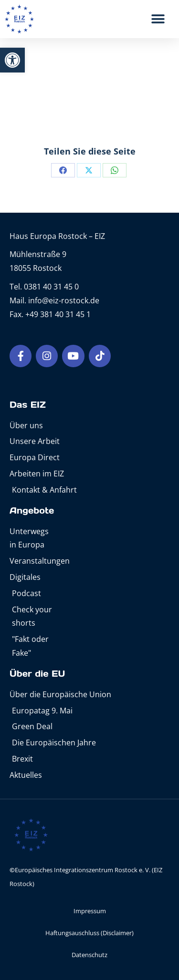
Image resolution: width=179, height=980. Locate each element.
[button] (12, 60)
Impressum (90, 911)
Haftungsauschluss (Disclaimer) (89, 933)
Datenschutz (89, 955)
